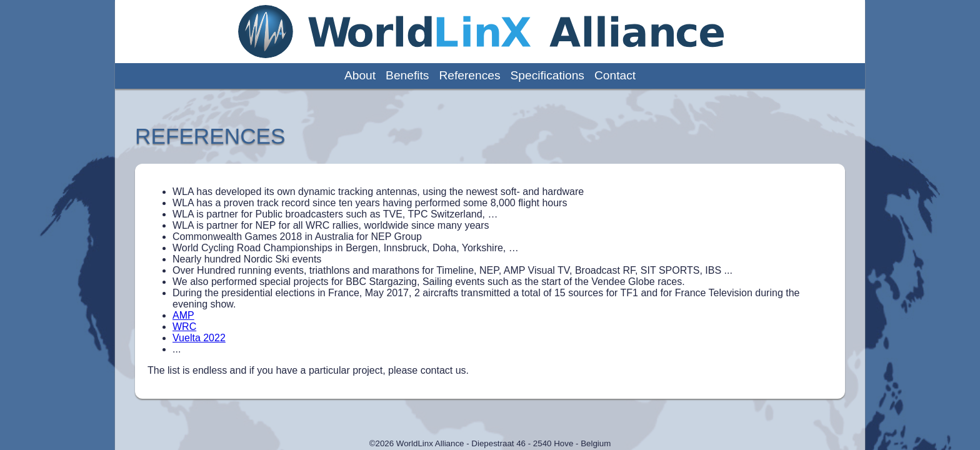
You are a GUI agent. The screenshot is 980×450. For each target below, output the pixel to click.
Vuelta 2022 (199, 338)
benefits (407, 75)
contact (615, 75)
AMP (183, 315)
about (360, 75)
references (469, 75)
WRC (184, 327)
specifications (547, 75)
